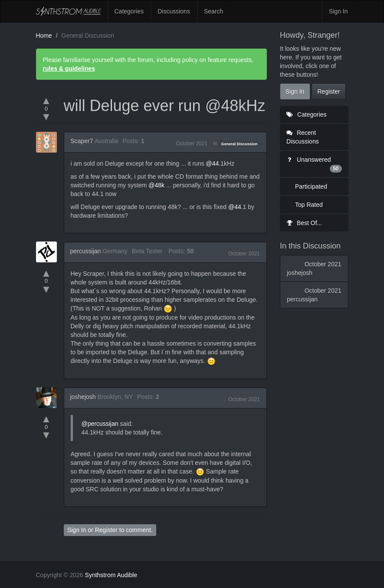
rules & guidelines (69, 69)
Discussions (174, 11)
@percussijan (100, 424)
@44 (213, 163)
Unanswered (314, 164)
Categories (129, 11)
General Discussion (240, 144)
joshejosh (83, 397)
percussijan (86, 251)
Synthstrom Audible (69, 11)
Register (106, 530)
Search (213, 11)
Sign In (338, 11)
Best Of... (304, 223)
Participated (311, 186)
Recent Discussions (303, 137)
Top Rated (309, 205)
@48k (156, 185)
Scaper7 (82, 141)
